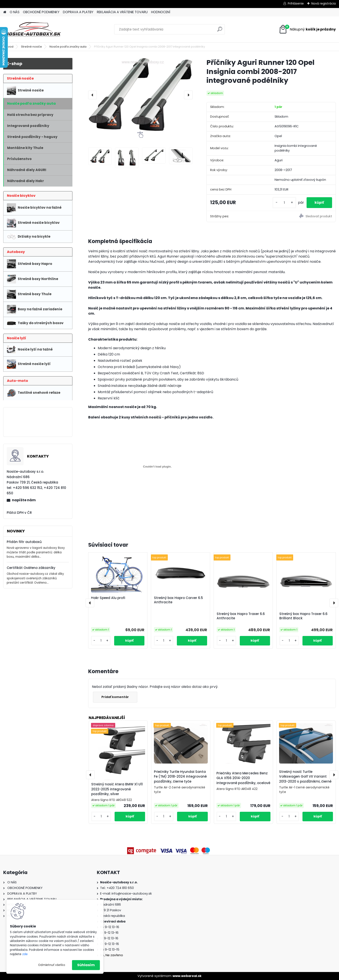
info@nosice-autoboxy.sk (132, 894)
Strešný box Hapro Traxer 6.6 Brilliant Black (303, 616)
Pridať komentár (116, 697)
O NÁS (15, 12)
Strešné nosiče (31, 47)
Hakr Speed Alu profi (108, 598)
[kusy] (283, 203)
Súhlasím (86, 965)
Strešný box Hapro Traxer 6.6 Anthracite (241, 616)
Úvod (10, 47)
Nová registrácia (324, 3)
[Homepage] (5, 12)
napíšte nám (24, 500)
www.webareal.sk (187, 976)
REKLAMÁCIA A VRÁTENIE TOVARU (122, 12)
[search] (220, 31)
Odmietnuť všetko (52, 965)
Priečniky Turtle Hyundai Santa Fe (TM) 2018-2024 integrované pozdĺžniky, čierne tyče (180, 777)
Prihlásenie (296, 3)
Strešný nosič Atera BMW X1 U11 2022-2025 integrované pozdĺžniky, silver (117, 789)
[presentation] (93, 95)
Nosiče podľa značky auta (68, 47)
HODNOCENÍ (161, 12)
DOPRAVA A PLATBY (78, 12)
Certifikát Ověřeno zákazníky (31, 568)
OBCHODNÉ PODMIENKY (41, 12)
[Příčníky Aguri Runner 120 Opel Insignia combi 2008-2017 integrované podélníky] (140, 95)
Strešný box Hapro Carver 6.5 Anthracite (178, 600)
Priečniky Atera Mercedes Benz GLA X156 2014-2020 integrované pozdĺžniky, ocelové (243, 778)
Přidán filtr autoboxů (24, 542)
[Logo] (33, 29)
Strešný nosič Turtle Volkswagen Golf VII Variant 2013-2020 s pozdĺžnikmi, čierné (305, 777)
